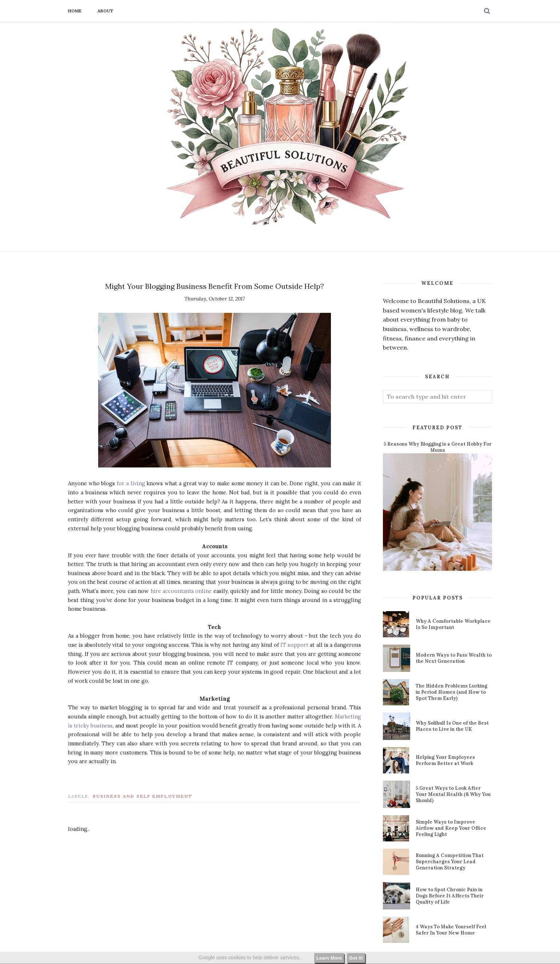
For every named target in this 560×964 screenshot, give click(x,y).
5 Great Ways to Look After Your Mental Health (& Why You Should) (453, 794)
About (105, 11)
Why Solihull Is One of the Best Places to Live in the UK (452, 726)
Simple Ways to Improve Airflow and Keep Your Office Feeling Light (451, 828)
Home (75, 11)
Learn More (329, 958)
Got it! (356, 958)
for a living (131, 483)
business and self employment (143, 796)
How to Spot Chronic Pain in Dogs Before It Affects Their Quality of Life (450, 896)
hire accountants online (181, 591)
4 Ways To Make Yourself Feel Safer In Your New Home (451, 930)
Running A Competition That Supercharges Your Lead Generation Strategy (450, 862)
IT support (294, 645)
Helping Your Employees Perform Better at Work (445, 760)
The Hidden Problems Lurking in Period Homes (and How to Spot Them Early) (451, 692)
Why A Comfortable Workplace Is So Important (453, 624)
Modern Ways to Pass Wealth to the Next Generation (454, 658)
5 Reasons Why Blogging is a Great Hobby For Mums (438, 447)
